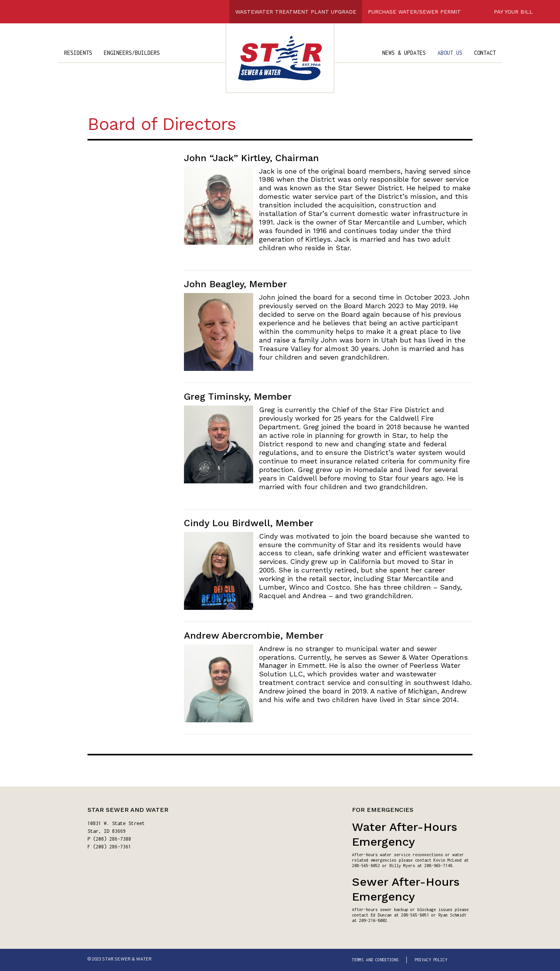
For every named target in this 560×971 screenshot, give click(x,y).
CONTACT (485, 53)
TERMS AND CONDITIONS (375, 960)
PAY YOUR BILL (513, 12)
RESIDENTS (78, 53)
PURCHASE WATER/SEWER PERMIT (414, 12)
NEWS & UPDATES (404, 53)
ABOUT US (450, 53)
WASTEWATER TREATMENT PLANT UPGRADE (296, 12)
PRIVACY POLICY (431, 960)
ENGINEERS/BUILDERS (132, 53)
